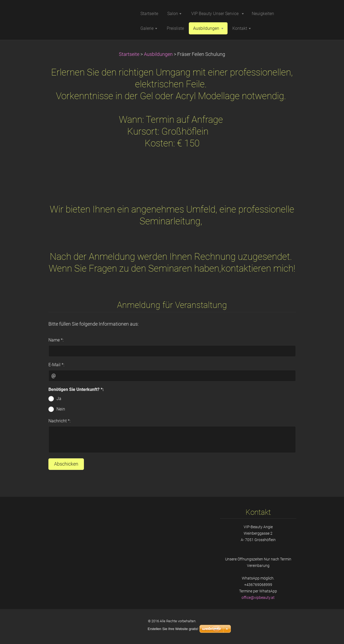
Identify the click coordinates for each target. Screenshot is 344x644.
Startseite (129, 54)
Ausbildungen (158, 54)
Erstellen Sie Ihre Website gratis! (173, 629)
